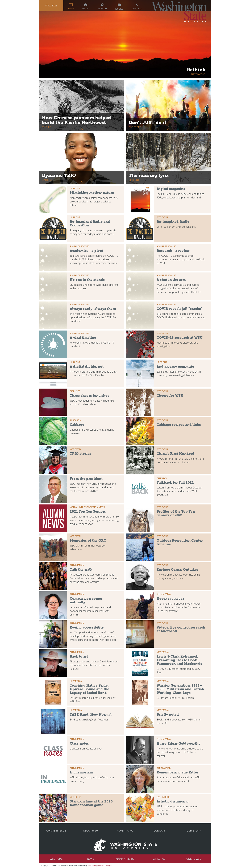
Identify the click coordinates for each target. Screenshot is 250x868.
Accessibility (93, 866)
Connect (137, 7)
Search (102, 7)
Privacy (101, 866)
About (91, 831)
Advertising (125, 831)
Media (86, 7)
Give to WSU (194, 859)
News (91, 859)
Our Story (194, 831)
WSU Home (56, 859)
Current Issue (56, 831)
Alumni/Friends (125, 859)
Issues (119, 7)
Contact (159, 831)
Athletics (159, 859)
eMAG (71, 7)
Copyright (108, 866)
